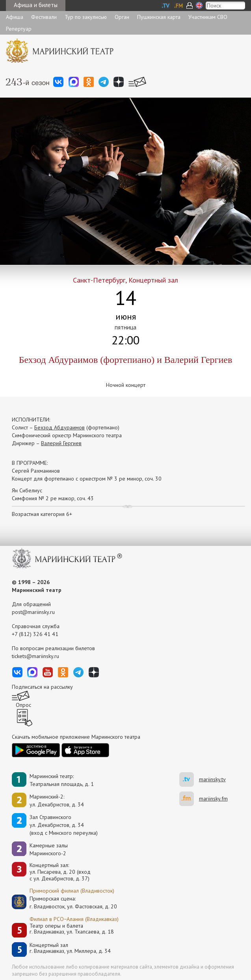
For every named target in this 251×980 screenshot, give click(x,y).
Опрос (23, 705)
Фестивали (44, 17)
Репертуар (19, 29)
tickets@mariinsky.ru (35, 656)
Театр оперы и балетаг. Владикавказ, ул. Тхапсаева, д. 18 (72, 929)
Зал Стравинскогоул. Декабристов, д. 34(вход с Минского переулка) (64, 825)
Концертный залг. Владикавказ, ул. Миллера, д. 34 (70, 948)
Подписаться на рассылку (42, 687)
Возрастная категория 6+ (42, 514)
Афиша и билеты (36, 5)
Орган (122, 17)
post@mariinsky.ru (33, 612)
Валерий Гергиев (61, 443)
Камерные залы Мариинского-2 (49, 849)
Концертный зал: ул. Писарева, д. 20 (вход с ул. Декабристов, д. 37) (60, 872)
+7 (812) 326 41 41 (35, 634)
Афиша (15, 17)
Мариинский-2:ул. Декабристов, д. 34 (57, 801)
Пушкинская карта (159, 17)
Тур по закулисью (86, 17)
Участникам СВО (208, 17)
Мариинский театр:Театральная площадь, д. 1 (62, 780)
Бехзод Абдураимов (59, 427)
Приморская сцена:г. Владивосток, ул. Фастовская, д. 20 (65, 902)
